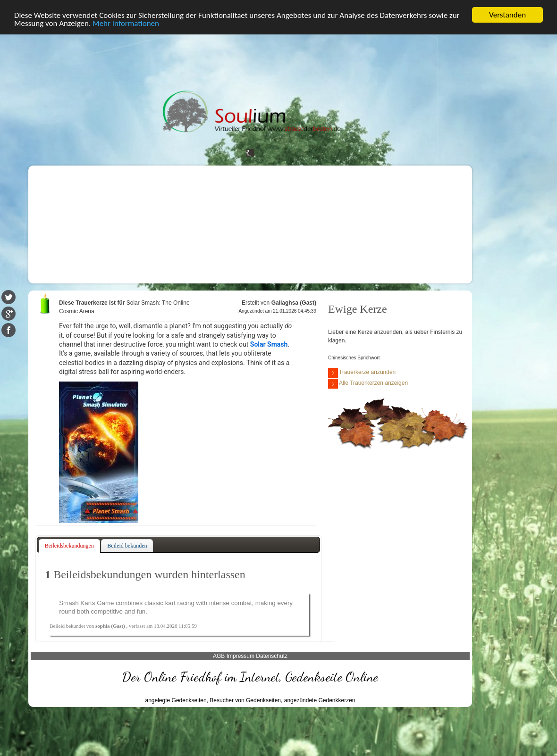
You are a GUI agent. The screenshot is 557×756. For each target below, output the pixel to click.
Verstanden (507, 15)
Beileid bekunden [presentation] (127, 546)
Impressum (241, 656)
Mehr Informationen (126, 23)
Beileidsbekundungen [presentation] (69, 546)
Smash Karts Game (86, 603)
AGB (219, 656)
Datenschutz (272, 656)
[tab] (69, 546)
